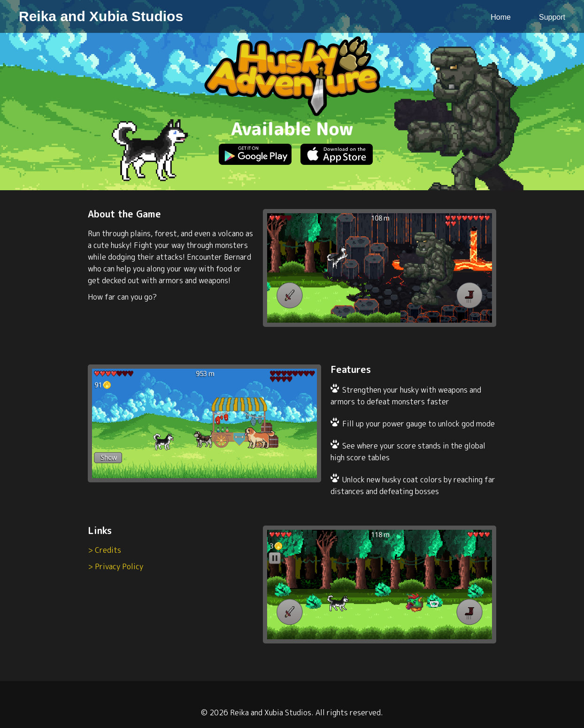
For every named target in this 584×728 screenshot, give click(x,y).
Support (552, 17)
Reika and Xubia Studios (101, 16)
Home (501, 17)
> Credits (104, 550)
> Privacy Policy (115, 566)
